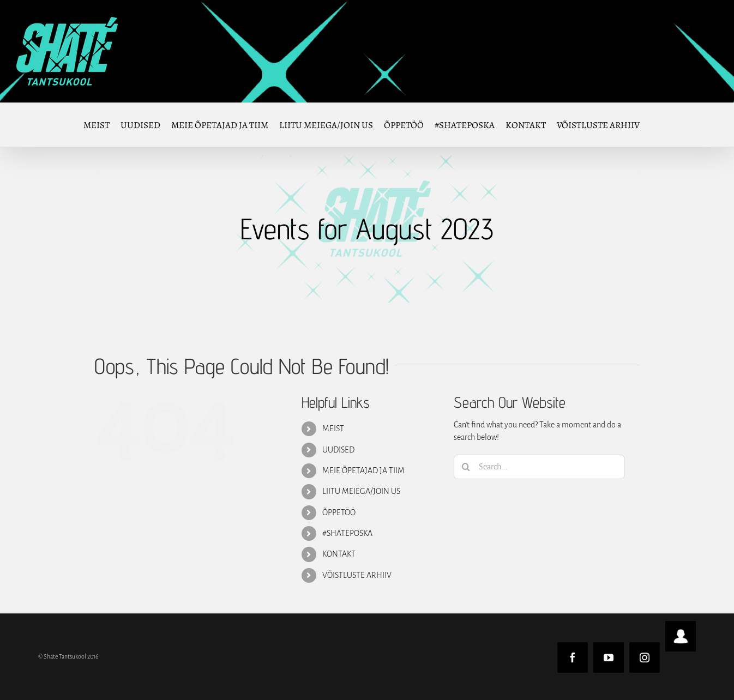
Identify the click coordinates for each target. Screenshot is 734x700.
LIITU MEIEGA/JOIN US (361, 491)
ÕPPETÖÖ (339, 512)
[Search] (466, 467)
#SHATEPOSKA (347, 533)
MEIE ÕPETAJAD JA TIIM (363, 470)
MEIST (333, 429)
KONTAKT (339, 554)
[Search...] (539, 467)
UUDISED (338, 450)
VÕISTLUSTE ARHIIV (357, 575)
